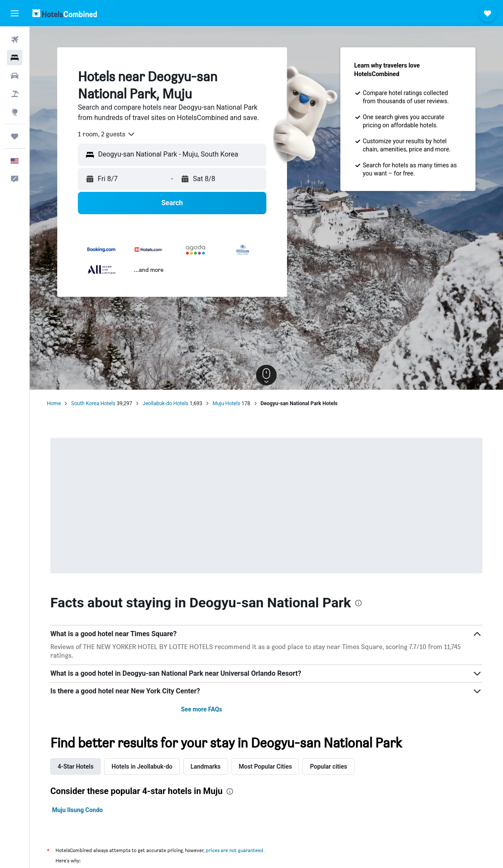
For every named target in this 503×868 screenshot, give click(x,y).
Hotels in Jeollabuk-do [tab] (142, 766)
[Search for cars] (15, 76)
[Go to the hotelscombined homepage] (65, 13)
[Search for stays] (15, 58)
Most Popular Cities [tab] (265, 766)
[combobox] (107, 134)
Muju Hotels (226, 403)
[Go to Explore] (15, 112)
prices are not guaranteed (235, 850)
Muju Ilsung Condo (77, 810)
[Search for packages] (15, 94)
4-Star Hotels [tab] (76, 766)
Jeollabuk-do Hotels (165, 403)
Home (54, 403)
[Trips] (15, 136)
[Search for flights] (15, 40)
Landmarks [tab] (206, 766)
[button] (15, 13)
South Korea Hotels (93, 403)
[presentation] (358, 603)
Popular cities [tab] (328, 766)
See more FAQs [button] (201, 709)
